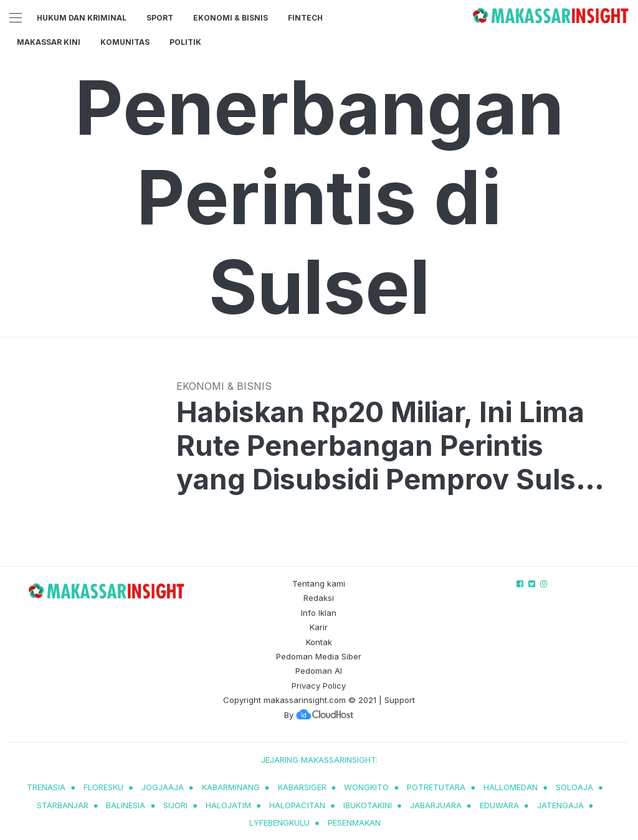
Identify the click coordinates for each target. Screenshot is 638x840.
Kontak (319, 642)
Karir (319, 627)
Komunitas (125, 42)
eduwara (499, 805)
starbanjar (63, 805)
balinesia (126, 805)
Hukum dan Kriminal (82, 18)
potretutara (436, 787)
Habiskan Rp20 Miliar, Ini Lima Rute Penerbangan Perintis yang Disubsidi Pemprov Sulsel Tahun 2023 (388, 446)
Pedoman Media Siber (319, 656)
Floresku (103, 787)
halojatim (228, 805)
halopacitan (297, 805)
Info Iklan (319, 613)
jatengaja (560, 805)
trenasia (46, 787)
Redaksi (319, 598)
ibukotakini (368, 805)
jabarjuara (436, 805)
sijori (175, 805)
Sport (160, 18)
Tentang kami (319, 583)
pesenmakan (354, 823)
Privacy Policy (319, 686)
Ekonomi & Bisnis (231, 18)
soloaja (574, 787)
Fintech (305, 18)
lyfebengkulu (279, 823)
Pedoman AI (319, 671)
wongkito (366, 787)
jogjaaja (163, 787)
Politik (185, 42)
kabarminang (231, 787)
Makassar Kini (49, 42)
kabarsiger (302, 787)
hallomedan (511, 787)
